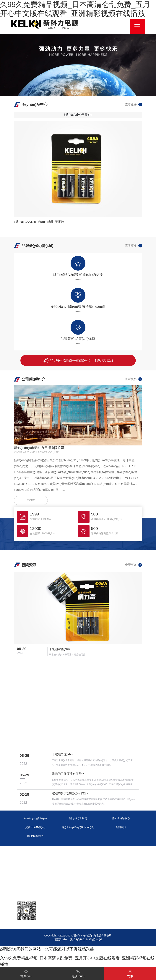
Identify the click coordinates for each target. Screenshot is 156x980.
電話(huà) (78, 973)
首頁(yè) (26, 973)
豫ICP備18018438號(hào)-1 (86, 939)
